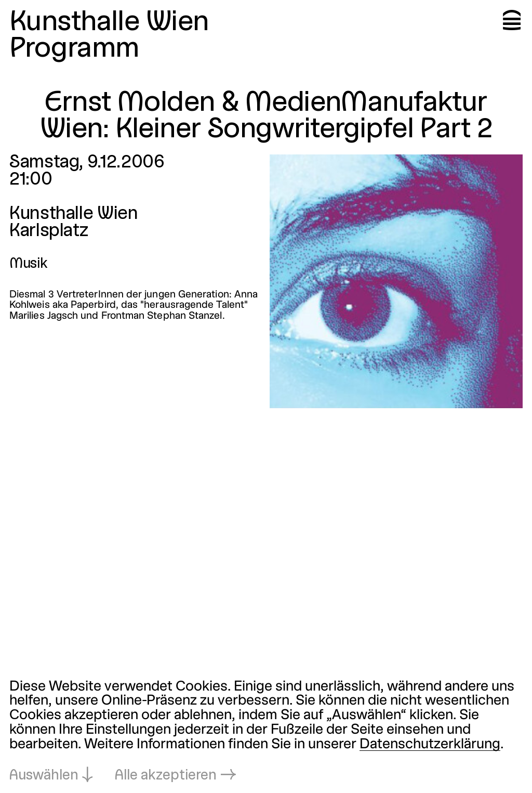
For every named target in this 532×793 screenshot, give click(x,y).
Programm (74, 49)
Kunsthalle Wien (109, 23)
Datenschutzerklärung (430, 745)
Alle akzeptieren (166, 776)
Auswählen (44, 776)
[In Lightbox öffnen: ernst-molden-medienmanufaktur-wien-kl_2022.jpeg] (396, 282)
